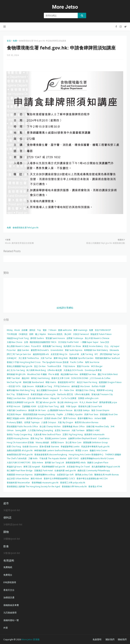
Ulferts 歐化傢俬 (82, 394)
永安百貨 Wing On (59, 354)
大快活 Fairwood (81, 334)
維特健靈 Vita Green (81, 386)
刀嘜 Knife (33, 458)
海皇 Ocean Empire (100, 410)
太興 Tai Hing (87, 354)
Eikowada (114, 350)
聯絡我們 (122, 639)
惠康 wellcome (65, 330)
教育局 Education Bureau (87, 422)
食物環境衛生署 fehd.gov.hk (25, 228)
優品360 (25, 378)
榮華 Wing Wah (61, 358)
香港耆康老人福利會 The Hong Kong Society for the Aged (33, 486)
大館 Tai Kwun (78, 430)
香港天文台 (9, 590)
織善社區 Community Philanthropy (94, 471)
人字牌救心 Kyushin (74, 414)
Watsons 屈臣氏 (55, 334)
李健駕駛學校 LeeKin (70, 447)
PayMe (60, 414)
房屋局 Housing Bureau (18, 438)
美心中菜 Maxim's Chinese (97, 338)
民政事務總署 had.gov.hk (53, 467)
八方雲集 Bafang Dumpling (40, 430)
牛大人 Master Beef (88, 402)
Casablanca (104, 438)
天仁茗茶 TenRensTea (29, 358)
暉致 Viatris (51, 382)
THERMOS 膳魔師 (113, 455)
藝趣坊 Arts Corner (99, 450)
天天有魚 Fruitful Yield (68, 342)
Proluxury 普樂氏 (15, 422)
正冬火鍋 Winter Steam (38, 398)
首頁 (9, 41)
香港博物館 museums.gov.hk (45, 483)
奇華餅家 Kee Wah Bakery (96, 350)
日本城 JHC (12, 358)
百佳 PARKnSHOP (103, 330)
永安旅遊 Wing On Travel (78, 467)
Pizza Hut (11, 350)
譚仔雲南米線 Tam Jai (110, 354)
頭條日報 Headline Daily (98, 426)
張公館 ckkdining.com (68, 402)
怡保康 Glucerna (30, 447)
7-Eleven (52, 330)
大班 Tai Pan (46, 358)
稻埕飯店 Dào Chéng (85, 390)
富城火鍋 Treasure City (102, 394)
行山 (106, 346)
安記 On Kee (40, 366)
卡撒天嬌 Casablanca (17, 410)
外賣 (6, 628)
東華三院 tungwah (32, 467)
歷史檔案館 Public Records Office (22, 426)
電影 (45, 330)
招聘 (31, 334)
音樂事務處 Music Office (73, 426)
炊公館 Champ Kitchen (50, 426)
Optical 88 (74, 354)
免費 (15, 41)
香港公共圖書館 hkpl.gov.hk (20, 366)
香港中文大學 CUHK (60, 378)
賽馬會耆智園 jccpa (108, 402)
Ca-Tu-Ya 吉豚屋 (69, 398)
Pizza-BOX (36, 346)
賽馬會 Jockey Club (84, 475)
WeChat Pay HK (14, 382)
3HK (112, 426)
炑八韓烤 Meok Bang (36, 370)
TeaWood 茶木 (54, 366)
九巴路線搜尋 (10, 613)
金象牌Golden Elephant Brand (82, 438)
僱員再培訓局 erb (41, 354)
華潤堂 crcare (82, 450)
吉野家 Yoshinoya (75, 338)
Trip (39, 330)
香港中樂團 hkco (85, 418)
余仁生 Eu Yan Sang (16, 370)
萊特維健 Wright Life (16, 374)
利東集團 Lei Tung (44, 386)
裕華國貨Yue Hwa (88, 374)
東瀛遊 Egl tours (14, 467)
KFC (96, 354)
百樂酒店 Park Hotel (44, 471)
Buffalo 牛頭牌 (99, 386)
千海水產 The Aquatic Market (53, 458)
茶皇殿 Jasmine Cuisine (56, 438)
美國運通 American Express (20, 475)
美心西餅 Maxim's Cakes (18, 346)
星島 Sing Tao (37, 438)
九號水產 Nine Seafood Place (47, 434)
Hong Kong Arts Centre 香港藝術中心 (86, 455)
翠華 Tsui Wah (13, 378)
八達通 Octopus (49, 422)
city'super (115, 346)
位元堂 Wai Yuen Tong (48, 406)
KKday (10, 330)
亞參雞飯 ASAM (29, 406)
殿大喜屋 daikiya (82, 410)
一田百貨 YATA (14, 386)
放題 (62, 406)
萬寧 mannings (80, 330)
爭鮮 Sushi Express (74, 350)
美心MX (68, 334)
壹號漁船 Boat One (109, 414)
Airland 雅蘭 (100, 418)
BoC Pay (11, 394)
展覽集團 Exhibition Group (95, 442)
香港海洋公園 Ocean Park (90, 406)
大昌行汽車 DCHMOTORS (19, 463)
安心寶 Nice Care (73, 442)
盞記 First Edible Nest (108, 374)
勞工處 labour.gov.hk (46, 402)
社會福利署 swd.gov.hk (65, 471)
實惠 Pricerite (83, 366)
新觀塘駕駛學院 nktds (76, 463)
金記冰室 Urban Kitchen (18, 478)
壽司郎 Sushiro (37, 338)
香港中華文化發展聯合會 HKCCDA (92, 478)
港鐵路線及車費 (11, 605)
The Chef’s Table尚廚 (17, 458)
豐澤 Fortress (70, 418)
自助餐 (25, 330)
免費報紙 (8, 567)
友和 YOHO (73, 458)
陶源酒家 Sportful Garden (81, 358)
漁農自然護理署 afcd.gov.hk (20, 450)
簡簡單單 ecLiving (105, 390)
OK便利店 (23, 334)
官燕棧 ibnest (23, 394)
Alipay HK (55, 398)
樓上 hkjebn (41, 334)
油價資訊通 (9, 597)
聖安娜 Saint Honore (55, 338)
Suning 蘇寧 (21, 430)
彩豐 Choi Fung (14, 447)
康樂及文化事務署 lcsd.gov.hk (20, 402)
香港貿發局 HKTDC (66, 382)
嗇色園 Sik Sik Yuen (37, 410)
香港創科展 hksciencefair (18, 483)
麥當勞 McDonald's (40, 350)
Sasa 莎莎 (105, 342)
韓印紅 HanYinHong (40, 378)
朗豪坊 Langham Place (98, 463)
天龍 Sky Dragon (65, 422)
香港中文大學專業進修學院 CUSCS (59, 478)
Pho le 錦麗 (54, 374)
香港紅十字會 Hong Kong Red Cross (24, 362)
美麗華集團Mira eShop (45, 475)
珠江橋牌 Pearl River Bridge (20, 471)
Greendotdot (57, 350)
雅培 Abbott (36, 478)
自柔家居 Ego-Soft (65, 475)
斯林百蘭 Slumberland (33, 382)
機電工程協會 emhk (16, 418)
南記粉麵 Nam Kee (69, 374)
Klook (17, 330)
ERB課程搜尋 (10, 582)
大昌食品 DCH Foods (73, 370)
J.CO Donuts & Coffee (100, 378)
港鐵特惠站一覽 (11, 620)
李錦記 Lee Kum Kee (16, 398)
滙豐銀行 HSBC (93, 430)
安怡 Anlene (38, 463)
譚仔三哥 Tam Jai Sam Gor (19, 354)
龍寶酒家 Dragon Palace (110, 382)
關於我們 (110, 639)
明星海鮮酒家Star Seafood (107, 358)
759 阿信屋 (12, 334)
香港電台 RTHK (95, 486)
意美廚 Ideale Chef (53, 418)
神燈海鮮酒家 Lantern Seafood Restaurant (54, 450)
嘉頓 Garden (23, 350)
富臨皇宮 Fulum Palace (101, 334)
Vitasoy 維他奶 (42, 442)
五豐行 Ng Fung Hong (73, 434)
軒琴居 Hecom (14, 406)
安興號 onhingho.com (88, 398)
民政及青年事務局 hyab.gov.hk (95, 447)
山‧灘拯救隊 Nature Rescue (60, 410)
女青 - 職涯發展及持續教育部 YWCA (40, 342)
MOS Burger (97, 366)
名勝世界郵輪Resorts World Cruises (97, 458)
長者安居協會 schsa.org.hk (43, 394)
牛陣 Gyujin (71, 406)
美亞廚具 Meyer (14, 414)
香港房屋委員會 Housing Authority (39, 414)
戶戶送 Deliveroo (62, 386)
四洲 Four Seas (91, 414)
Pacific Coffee (77, 362)
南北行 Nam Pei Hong (87, 382)
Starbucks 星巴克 (65, 394)
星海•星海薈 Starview (49, 447)
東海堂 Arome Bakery (93, 346)
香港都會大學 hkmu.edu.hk (74, 486)
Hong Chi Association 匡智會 (20, 442)
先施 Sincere (28, 386)
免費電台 (8, 575)
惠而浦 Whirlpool (34, 418)
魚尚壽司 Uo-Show (72, 346)
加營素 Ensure (57, 442)
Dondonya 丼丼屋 (93, 370)
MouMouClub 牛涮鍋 (37, 374)
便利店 (32, 330)
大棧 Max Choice (15, 342)
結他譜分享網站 (65, 308)
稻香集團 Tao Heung (52, 346)
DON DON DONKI (80, 378)
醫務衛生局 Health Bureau (107, 475)
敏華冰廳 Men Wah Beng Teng (21, 390)
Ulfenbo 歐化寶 (55, 370)
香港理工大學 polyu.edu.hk (73, 483)
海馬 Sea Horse (92, 362)
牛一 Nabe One (67, 390)
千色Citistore (69, 366)
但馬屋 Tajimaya (32, 422)
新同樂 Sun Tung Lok (54, 463)
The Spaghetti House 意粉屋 (55, 362)
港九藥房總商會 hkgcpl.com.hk (106, 467)
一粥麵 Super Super (89, 342)
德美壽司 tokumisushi (94, 434)
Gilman (10, 430)
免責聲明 (97, 639)
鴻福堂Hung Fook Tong (18, 338)
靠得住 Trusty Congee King (19, 434)
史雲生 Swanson (62, 430)
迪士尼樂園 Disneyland (47, 390)
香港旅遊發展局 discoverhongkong (51, 455)
